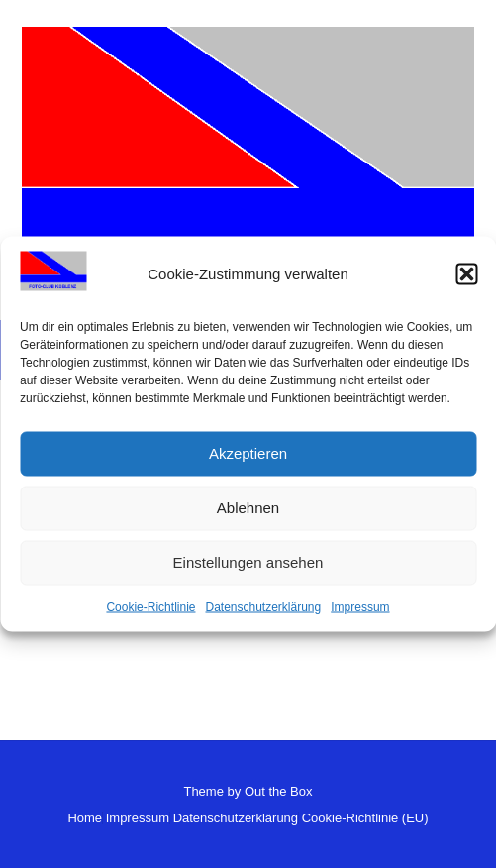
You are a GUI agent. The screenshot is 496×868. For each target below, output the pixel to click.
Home (85, 818)
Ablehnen (248, 508)
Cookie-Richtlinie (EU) (365, 818)
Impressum (360, 606)
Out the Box (279, 791)
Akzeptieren (248, 453)
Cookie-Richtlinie (150, 606)
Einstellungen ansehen (248, 562)
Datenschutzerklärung (263, 606)
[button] (466, 274)
